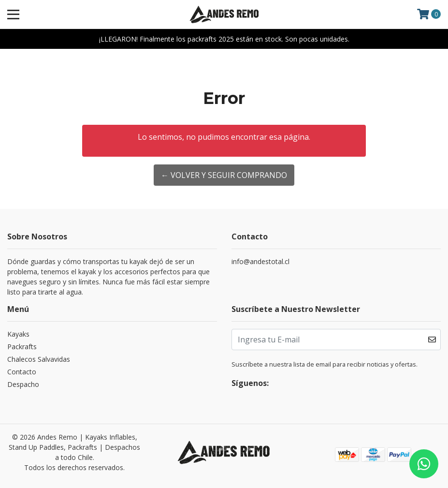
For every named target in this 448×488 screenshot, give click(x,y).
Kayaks (18, 334)
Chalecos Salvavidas (39, 359)
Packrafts (22, 347)
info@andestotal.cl (260, 261)
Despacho (23, 384)
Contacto (22, 372)
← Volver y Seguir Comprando (224, 175)
